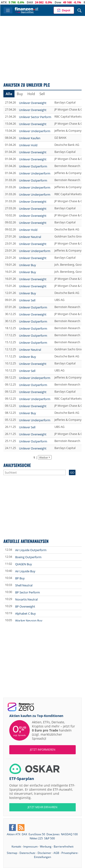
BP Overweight (25, 606)
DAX (36, 2)
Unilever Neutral (30, 237)
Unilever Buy (28, 265)
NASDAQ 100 (69, 834)
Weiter (44, 457)
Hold (31, 94)
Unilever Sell (27, 300)
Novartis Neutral (26, 599)
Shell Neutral (24, 585)
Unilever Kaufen (30, 138)
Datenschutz (27, 853)
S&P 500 (50, 838)
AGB (56, 853)
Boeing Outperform (28, 557)
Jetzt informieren (43, 750)
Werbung (46, 847)
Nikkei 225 (36, 838)
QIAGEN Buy (24, 564)
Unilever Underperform (35, 131)
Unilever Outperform (33, 166)
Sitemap (12, 853)
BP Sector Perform (28, 592)
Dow (64, 2)
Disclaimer (44, 853)
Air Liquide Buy (25, 571)
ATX (10, 2)
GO (72, 472)
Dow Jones (53, 834)
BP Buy (20, 578)
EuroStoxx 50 (37, 834)
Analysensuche (17, 465)
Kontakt (16, 847)
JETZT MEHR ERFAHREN (42, 807)
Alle (9, 94)
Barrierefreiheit (64, 847)
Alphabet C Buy (25, 613)
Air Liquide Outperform (31, 550)
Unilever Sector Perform (35, 117)
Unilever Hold (28, 145)
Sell (42, 94)
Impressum (30, 847)
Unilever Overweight (33, 103)
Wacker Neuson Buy (29, 621)
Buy (20, 94)
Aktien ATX (14, 834)
